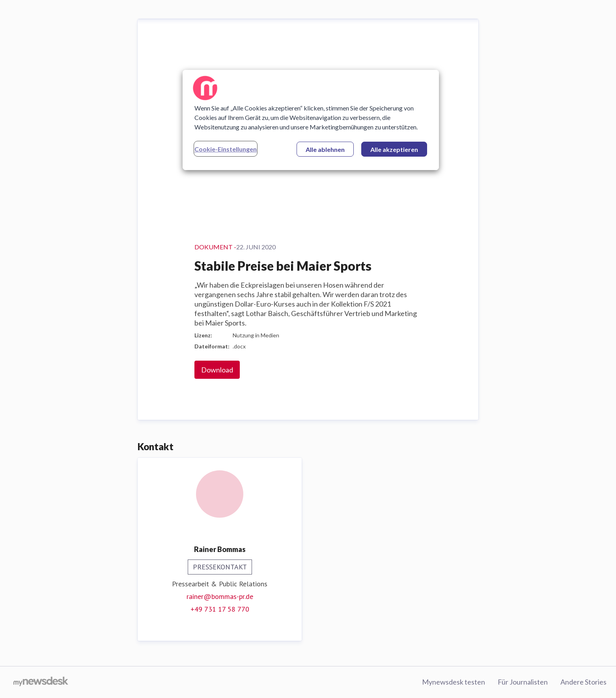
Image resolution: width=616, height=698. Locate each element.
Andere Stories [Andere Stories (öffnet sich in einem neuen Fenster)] (583, 682)
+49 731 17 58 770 (220, 609)
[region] (311, 120)
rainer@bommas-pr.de (220, 596)
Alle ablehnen (325, 149)
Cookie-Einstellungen (226, 149)
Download (217, 370)
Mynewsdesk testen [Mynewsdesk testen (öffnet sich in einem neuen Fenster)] (454, 682)
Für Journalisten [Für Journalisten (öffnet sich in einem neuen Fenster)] (523, 682)
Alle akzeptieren (394, 149)
